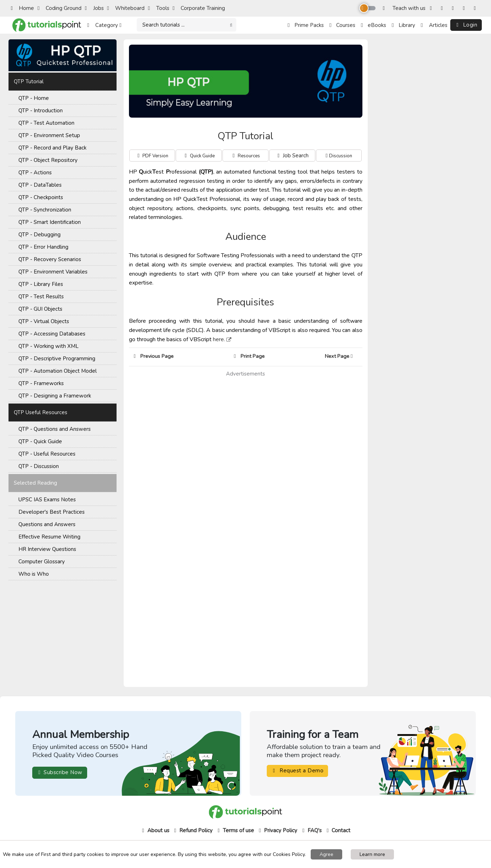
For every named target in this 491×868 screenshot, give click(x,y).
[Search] (187, 25)
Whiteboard (126, 8)
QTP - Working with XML (49, 346)
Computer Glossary (42, 562)
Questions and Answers (47, 524)
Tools (159, 8)
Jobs (94, 8)
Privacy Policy (277, 830)
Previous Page (154, 356)
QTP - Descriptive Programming (57, 359)
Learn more (372, 854)
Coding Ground (60, 8)
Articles (434, 25)
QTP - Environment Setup (49, 135)
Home (22, 8)
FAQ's (311, 830)
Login (466, 25)
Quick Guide (202, 156)
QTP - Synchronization (45, 210)
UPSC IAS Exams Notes (47, 500)
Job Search (292, 156)
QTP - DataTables (40, 185)
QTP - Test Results (41, 297)
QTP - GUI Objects (40, 309)
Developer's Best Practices (52, 512)
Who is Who (34, 574)
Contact (338, 830)
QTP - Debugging (39, 235)
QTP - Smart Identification (50, 222)
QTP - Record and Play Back (52, 148)
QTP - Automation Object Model (58, 371)
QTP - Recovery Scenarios (50, 259)
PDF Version (155, 156)
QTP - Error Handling (43, 247)
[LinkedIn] (476, 8)
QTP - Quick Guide (40, 441)
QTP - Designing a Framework (55, 396)
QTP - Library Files (41, 284)
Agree (326, 854)
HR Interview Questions (47, 549)
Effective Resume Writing (49, 537)
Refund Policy (193, 830)
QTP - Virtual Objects (44, 321)
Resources (249, 156)
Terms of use (235, 830)
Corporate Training (199, 8)
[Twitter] (454, 8)
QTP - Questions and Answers (55, 429)
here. (219, 339)
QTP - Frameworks (41, 383)
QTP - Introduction (41, 111)
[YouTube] (465, 8)
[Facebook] (432, 8)
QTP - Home (34, 98)
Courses (342, 25)
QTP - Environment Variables (53, 272)
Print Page (249, 356)
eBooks (374, 25)
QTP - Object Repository (48, 160)
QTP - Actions (35, 173)
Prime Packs (306, 25)
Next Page (341, 356)
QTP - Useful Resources (47, 454)
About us (155, 830)
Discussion (341, 156)
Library (403, 25)
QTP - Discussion (39, 466)
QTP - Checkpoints (41, 197)
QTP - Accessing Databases (52, 334)
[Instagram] (443, 8)
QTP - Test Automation (46, 123)
